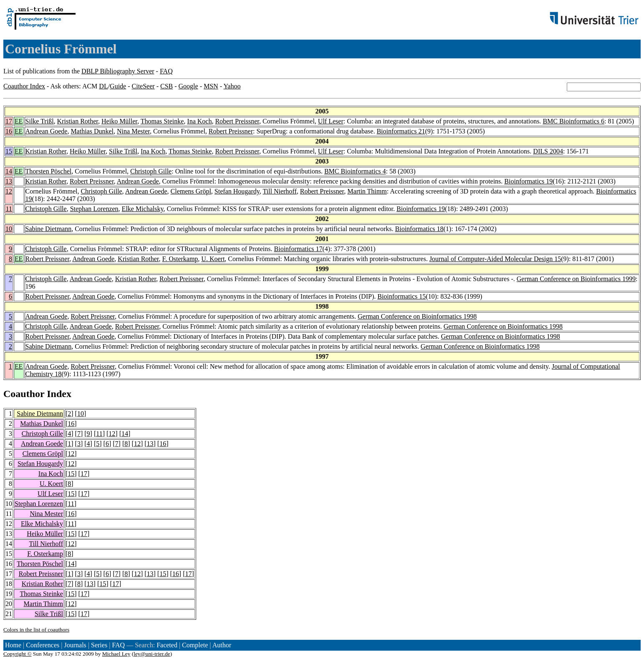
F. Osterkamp (180, 259)
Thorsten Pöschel (49, 171)
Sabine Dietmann (49, 229)
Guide (118, 86)
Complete (195, 645)
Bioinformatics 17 (298, 249)
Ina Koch (199, 121)
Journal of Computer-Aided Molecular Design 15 (495, 259)
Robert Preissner (237, 121)
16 (9, 131)
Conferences (43, 645)
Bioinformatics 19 (528, 181)
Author (222, 645)
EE (19, 121)
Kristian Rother (78, 121)
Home (13, 645)
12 (9, 191)
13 (9, 181)
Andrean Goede (47, 131)
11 (9, 209)
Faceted (167, 645)
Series (99, 645)
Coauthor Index (24, 86)
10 (9, 229)
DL (103, 86)
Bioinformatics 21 (401, 131)
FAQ (166, 71)
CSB (167, 86)
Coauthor (24, 394)
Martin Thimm (367, 191)
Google (188, 86)
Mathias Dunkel (92, 131)
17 (9, 121)
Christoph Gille (151, 171)
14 (9, 171)
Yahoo (232, 86)
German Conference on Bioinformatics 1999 (576, 279)
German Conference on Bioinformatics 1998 (417, 316)
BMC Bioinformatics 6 (573, 121)
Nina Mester (133, 131)
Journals (75, 645)
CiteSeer (143, 86)
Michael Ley (116, 654)
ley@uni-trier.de (152, 654)
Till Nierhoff (279, 191)
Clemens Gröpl (191, 191)
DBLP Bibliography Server (118, 71)
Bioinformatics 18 (419, 229)
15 (9, 151)
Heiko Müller (119, 121)
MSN (211, 86)
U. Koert (213, 259)
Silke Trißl (40, 121)
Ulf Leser (331, 121)
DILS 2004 (548, 151)
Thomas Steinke (162, 121)
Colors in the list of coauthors (36, 630)
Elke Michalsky (143, 209)
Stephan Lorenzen (94, 209)
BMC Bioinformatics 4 (355, 171)
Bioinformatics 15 (402, 296)
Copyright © (18, 654)
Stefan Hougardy (237, 191)
